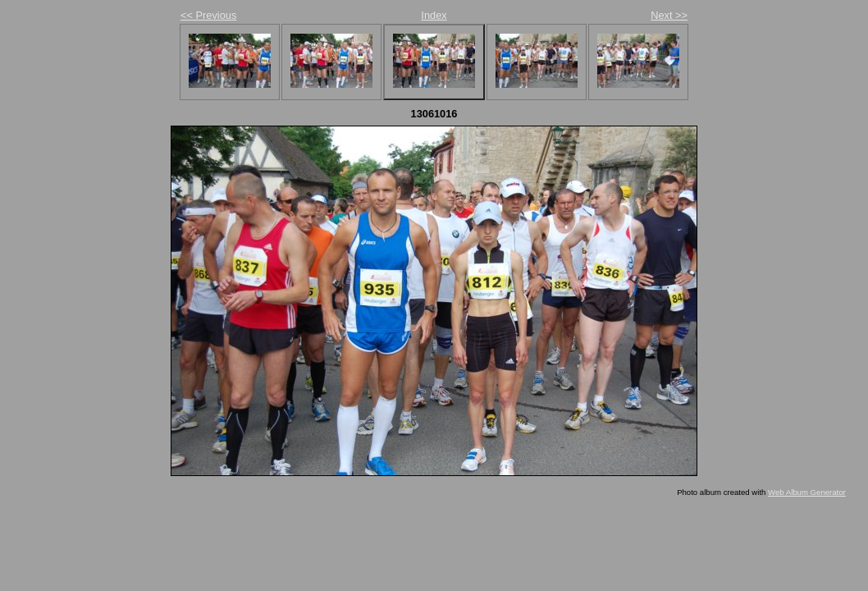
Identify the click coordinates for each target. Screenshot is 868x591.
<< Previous (208, 15)
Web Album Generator (807, 492)
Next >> (669, 15)
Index (434, 15)
